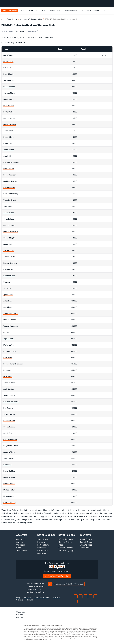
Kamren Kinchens (10, 263)
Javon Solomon (9, 383)
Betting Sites (67, 535)
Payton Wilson (9, 112)
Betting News (43, 545)
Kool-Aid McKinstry (11, 194)
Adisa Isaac (8, 301)
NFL (24, 10)
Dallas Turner (8, 61)
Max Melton (8, 269)
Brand (19, 548)
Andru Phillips (9, 213)
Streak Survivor (86, 539)
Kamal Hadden (9, 471)
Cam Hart (7, 332)
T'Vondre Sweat (10, 200)
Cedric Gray (8, 433)
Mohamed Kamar (10, 351)
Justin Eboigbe (9, 395)
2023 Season (7, 31)
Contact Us (21, 539)
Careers (20, 542)
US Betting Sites (66, 539)
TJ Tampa (7, 288)
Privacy (27, 598)
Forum (30, 600)
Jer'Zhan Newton (10, 181)
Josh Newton (8, 389)
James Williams (9, 452)
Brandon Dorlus (9, 421)
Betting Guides (46, 535)
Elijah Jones (8, 376)
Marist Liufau (8, 345)
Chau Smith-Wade (10, 439)
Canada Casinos (66, 548)
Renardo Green (9, 276)
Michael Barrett (9, 484)
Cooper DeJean (9, 118)
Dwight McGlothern (11, 446)
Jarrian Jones (9, 250)
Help (18, 598)
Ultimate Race (86, 545)
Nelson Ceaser (9, 496)
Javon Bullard (9, 150)
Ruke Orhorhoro (9, 502)
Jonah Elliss (8, 156)
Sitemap (20, 600)
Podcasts (41, 548)
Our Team (21, 545)
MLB (37, 10)
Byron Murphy (9, 74)
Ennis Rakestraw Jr (11, 232)
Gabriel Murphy (9, 238)
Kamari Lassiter (9, 187)
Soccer (96, 10)
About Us (22, 535)
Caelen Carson (9, 427)
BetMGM (21, 42)
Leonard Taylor (9, 477)
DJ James (7, 370)
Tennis (88, 10)
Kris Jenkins (8, 408)
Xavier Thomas (9, 414)
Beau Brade (8, 358)
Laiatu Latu (8, 68)
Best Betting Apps (66, 550)
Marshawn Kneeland (11, 162)
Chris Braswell (9, 225)
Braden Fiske (8, 137)
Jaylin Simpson (9, 458)
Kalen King (7, 465)
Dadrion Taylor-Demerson (13, 364)
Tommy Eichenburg (11, 326)
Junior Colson (9, 99)
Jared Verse (8, 55)
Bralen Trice (8, 143)
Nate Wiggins (9, 106)
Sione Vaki (7, 282)
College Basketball (70, 10)
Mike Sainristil (9, 169)
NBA (31, 10)
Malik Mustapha (10, 320)
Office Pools (85, 548)
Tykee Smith (8, 295)
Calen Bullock (9, 219)
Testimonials (22, 550)
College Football (54, 10)
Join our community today (57, 576)
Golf (81, 10)
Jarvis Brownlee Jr (11, 313)
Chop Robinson (9, 87)
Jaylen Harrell (9, 339)
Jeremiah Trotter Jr (11, 257)
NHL (43, 10)
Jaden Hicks (8, 244)
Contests (85, 535)
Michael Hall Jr (9, 490)
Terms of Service (42, 598)
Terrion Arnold (9, 80)
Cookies (57, 598)
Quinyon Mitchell (10, 93)
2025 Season (33, 31)
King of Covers (86, 542)
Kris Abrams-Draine (11, 402)
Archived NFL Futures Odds (31, 19)
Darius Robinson (10, 175)
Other (105, 10)
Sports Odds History (9, 19)
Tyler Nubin (8, 206)
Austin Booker (9, 131)
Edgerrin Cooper (10, 124)
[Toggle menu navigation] (111, 3)
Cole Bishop (8, 307)
